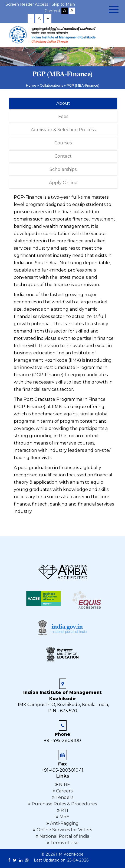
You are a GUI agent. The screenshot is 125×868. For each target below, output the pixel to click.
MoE (64, 817)
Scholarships (63, 169)
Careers (64, 791)
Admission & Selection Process (63, 130)
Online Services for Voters (64, 830)
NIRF (64, 784)
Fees (63, 116)
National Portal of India (64, 836)
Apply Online (63, 183)
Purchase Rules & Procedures (64, 804)
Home (31, 85)
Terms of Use (64, 843)
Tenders (64, 797)
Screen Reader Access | (29, 4)
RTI (64, 810)
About (63, 103)
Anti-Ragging (64, 823)
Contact (63, 156)
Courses (63, 143)
